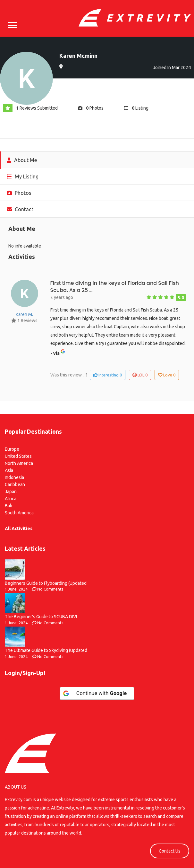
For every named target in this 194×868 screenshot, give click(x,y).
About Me (22, 160)
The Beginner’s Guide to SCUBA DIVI (41, 617)
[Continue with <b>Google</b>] (97, 693)
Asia (9, 470)
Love (167, 375)
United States (18, 456)
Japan (11, 492)
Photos (19, 193)
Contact (20, 209)
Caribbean (15, 484)
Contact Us (170, 851)
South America (19, 513)
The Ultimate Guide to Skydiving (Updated (46, 650)
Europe (12, 449)
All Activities (19, 529)
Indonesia (14, 477)
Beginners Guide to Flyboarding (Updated (46, 583)
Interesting (108, 375)
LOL (140, 375)
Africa (11, 499)
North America (19, 463)
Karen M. (24, 314)
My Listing (23, 176)
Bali (8, 506)
